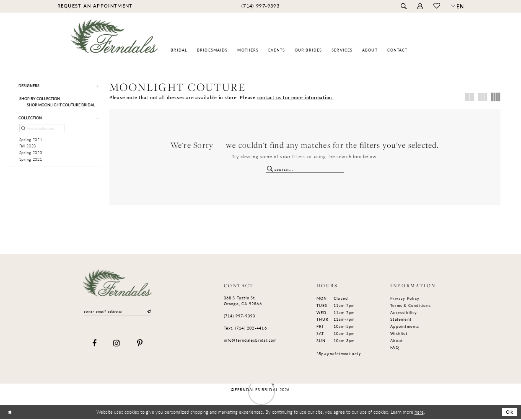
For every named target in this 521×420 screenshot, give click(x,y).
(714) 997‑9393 (240, 316)
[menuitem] (95, 6)
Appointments (405, 327)
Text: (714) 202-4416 (245, 329)
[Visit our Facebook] (95, 345)
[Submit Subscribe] (148, 312)
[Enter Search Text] (305, 169)
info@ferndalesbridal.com (250, 341)
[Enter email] (117, 312)
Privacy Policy (405, 299)
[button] (420, 6)
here (419, 412)
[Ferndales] (115, 40)
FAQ (395, 348)
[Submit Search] (270, 169)
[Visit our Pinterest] (140, 345)
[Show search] (404, 6)
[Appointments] (95, 6)
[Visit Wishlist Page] (437, 6)
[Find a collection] (42, 129)
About (397, 341)
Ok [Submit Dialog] (510, 413)
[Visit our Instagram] (117, 345)
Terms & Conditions (411, 306)
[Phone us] (260, 6)
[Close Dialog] (10, 413)
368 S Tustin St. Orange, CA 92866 (243, 302)
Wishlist (399, 334)
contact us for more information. (295, 97)
